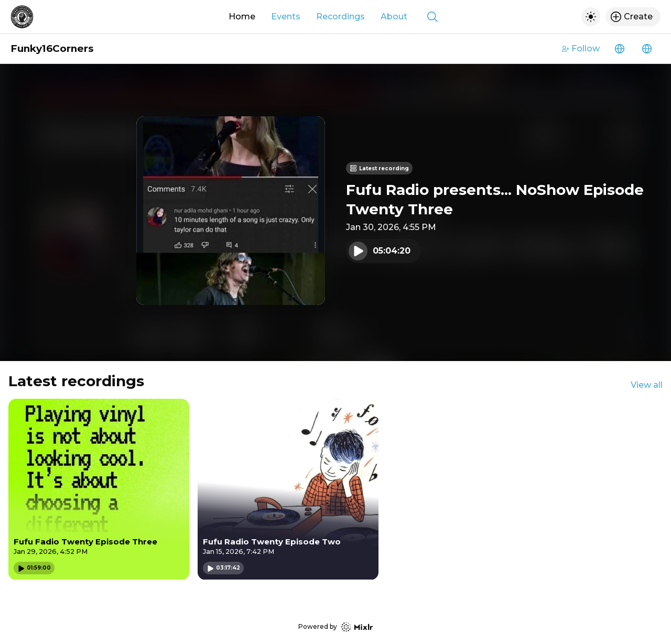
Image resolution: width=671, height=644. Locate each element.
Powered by (335, 627)
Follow (581, 48)
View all (647, 385)
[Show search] (432, 17)
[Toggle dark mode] (591, 17)
